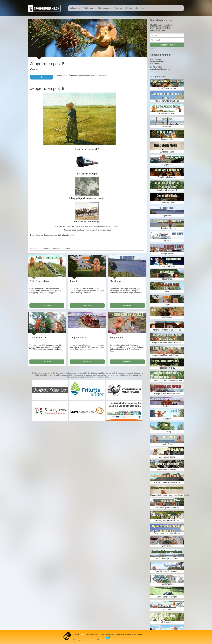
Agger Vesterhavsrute (167, 88)
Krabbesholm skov (167, 368)
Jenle (167, 292)
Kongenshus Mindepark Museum (167, 330)
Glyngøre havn (167, 254)
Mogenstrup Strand (167, 457)
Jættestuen (167, 317)
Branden (167, 126)
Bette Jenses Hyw (39, 281)
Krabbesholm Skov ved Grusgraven (167, 381)
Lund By (167, 419)
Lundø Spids (167, 444)
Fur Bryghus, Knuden (167, 228)
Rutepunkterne (105, 8)
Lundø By (167, 432)
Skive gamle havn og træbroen (167, 533)
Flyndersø (115, 281)
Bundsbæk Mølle (167, 152)
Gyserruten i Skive (167, 266)
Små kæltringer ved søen (167, 559)
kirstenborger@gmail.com (160, 69)
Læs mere (47, 305)
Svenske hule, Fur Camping (167, 571)
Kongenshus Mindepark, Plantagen (167, 355)
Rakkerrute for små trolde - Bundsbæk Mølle (167, 495)
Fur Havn (167, 241)
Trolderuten (46, 249)
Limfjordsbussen (79, 337)
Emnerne (118, 8)
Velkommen (75, 8)
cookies (83, 634)
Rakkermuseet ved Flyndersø (167, 482)
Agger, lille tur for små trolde (167, 101)
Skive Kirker (167, 546)
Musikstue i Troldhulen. (167, 470)
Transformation (38, 337)
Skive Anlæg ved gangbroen (167, 508)
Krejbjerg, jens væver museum (167, 393)
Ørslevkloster (167, 622)
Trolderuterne (89, 8)
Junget (73, 281)
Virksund (167, 610)
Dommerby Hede (167, 203)
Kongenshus (117, 337)
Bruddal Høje (167, 139)
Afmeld (153, 49)
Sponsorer (140, 8)
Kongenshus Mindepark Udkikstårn (167, 343)
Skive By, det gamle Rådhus (167, 520)
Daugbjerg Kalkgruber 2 (167, 190)
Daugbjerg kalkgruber (167, 177)
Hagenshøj (167, 279)
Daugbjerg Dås (167, 165)
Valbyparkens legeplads (167, 597)
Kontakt (129, 8)
